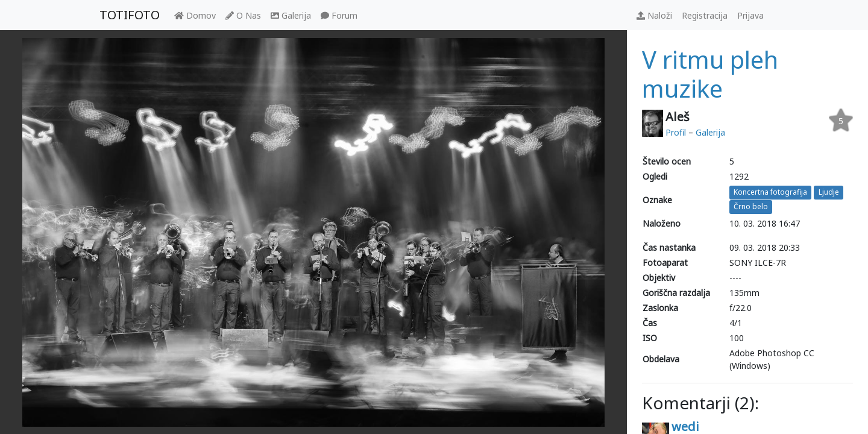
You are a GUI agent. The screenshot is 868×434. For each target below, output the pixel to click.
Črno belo (751, 207)
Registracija (705, 15)
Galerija (291, 15)
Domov (195, 15)
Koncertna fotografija (770, 192)
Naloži (654, 15)
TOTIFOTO (130, 15)
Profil (676, 132)
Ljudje (829, 192)
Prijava (750, 15)
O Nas (243, 15)
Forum (339, 15)
